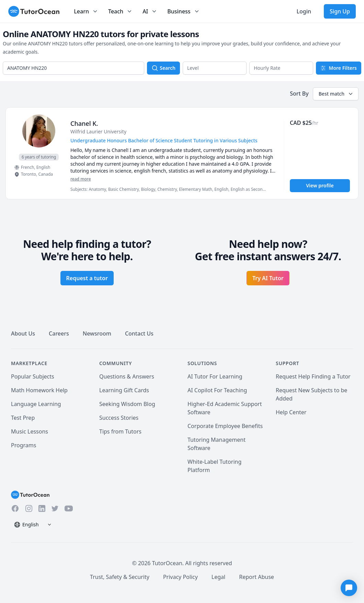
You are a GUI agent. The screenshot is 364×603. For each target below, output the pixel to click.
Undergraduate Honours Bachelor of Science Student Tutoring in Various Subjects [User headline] (164, 140)
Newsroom (97, 333)
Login (304, 11)
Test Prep (23, 418)
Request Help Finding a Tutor (313, 376)
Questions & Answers (127, 376)
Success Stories (119, 418)
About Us (23, 333)
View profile (320, 185)
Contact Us (139, 333)
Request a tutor (87, 278)
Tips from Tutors (120, 431)
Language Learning (36, 404)
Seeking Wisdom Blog (127, 404)
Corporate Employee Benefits (225, 426)
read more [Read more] (81, 179)
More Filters (339, 68)
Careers (59, 333)
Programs (24, 445)
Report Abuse (257, 577)
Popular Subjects (33, 376)
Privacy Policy (180, 577)
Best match (336, 94)
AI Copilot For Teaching (217, 390)
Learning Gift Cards (124, 390)
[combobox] (73, 68)
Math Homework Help (39, 390)
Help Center (291, 412)
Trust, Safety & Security (120, 577)
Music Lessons (30, 431)
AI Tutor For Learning (215, 376)
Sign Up (340, 11)
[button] (215, 68)
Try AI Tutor (268, 278)
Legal (218, 577)
